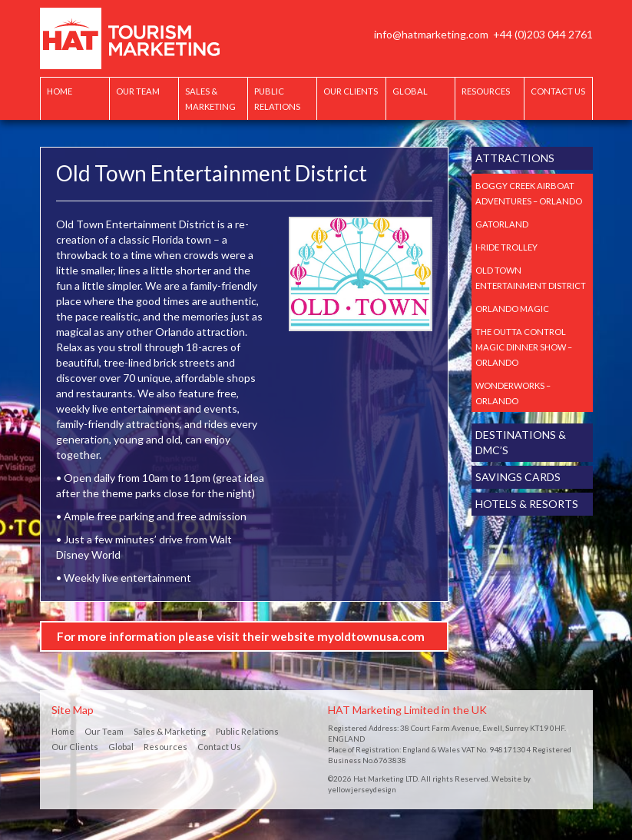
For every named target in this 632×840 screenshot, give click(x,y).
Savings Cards (518, 477)
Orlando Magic (512, 309)
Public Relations (277, 99)
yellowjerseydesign (362, 789)
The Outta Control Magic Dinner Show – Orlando (524, 347)
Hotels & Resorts (527, 504)
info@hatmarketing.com (431, 34)
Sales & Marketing (210, 99)
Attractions (515, 158)
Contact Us (558, 91)
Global (410, 91)
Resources (486, 91)
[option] (361, 274)
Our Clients (351, 91)
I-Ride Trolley (506, 247)
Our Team (138, 91)
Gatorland (502, 224)
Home (60, 91)
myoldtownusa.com (371, 636)
